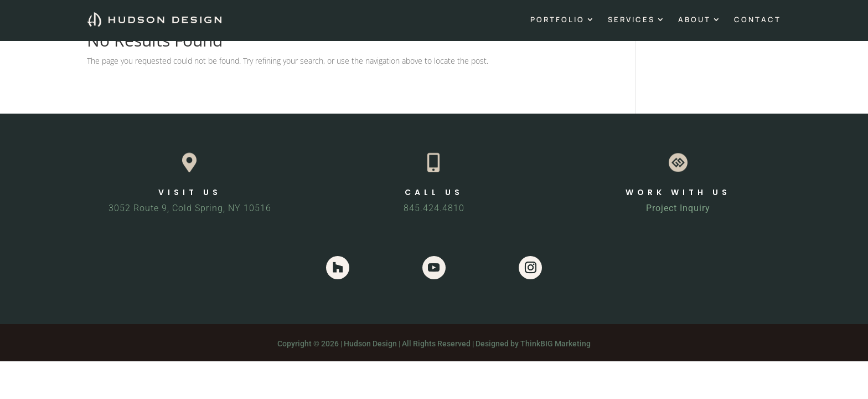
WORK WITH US (678, 192)
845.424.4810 (434, 208)
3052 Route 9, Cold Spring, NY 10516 (190, 208)
